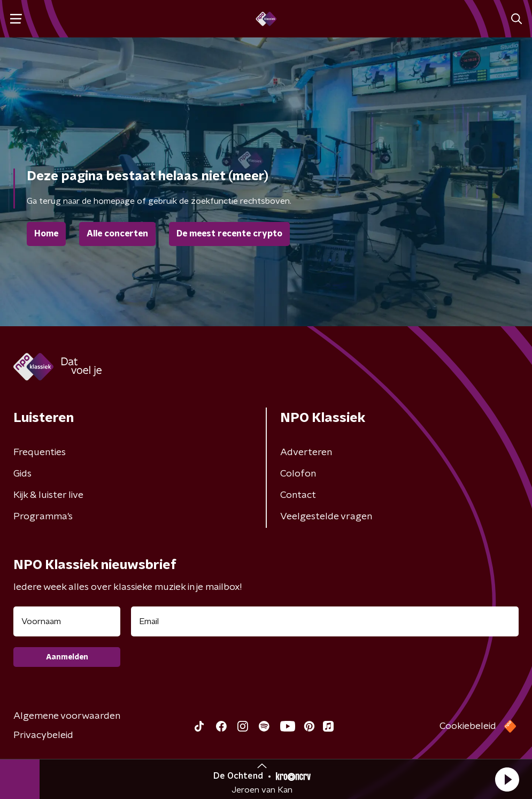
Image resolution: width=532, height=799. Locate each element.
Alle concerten (117, 234)
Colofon (298, 474)
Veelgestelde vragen (326, 517)
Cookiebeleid (468, 726)
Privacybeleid (43, 735)
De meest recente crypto (229, 234)
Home (46, 234)
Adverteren (306, 452)
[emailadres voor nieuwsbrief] (325, 621)
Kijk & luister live (48, 495)
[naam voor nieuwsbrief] (67, 621)
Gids (22, 474)
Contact (298, 495)
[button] (507, 779)
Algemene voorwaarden (67, 716)
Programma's (43, 517)
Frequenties (40, 452)
